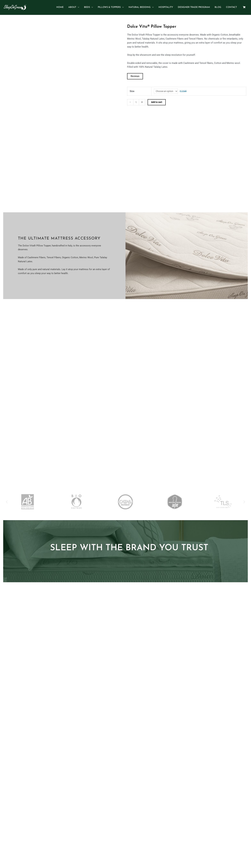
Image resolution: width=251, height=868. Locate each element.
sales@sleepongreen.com (134, 851)
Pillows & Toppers (113, 805)
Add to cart (158, 100)
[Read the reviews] (135, 73)
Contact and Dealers (136, 805)
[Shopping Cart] (244, 6)
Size (132, 88)
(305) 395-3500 (111, 851)
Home (83, 805)
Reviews (135, 73)
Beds (99, 805)
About (91, 805)
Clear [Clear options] (184, 88)
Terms (152, 805)
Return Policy (164, 805)
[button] (7, 404)
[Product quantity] (136, 100)
